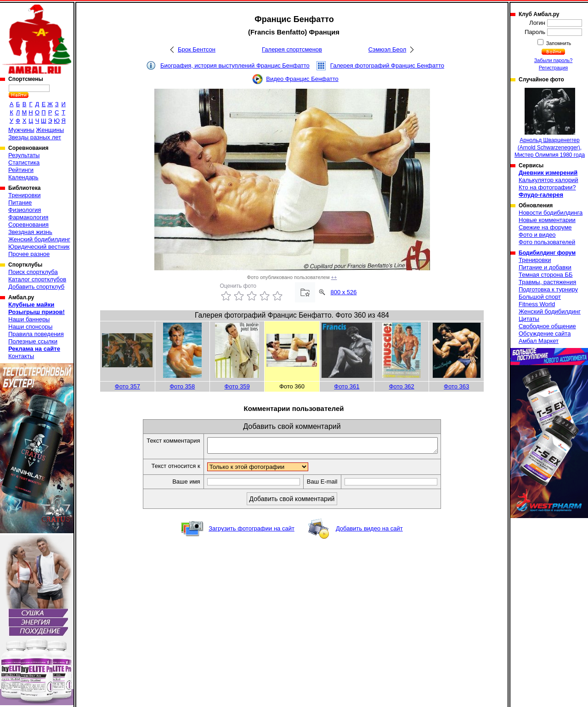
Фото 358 (182, 386)
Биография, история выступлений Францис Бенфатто (235, 66)
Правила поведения (36, 334)
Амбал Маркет (539, 341)
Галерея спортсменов (292, 49)
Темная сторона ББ (546, 275)
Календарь (23, 177)
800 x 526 (343, 292)
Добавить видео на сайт (369, 531)
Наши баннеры (29, 319)
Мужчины (21, 130)
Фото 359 (237, 386)
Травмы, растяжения (547, 282)
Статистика (24, 162)
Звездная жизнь (30, 232)
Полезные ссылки (33, 341)
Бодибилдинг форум (547, 253)
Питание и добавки (545, 267)
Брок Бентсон (197, 49)
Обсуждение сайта (545, 334)
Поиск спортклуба (33, 272)
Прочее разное (29, 254)
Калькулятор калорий (548, 180)
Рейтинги (21, 170)
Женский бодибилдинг (39, 239)
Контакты (21, 356)
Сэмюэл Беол (387, 49)
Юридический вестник (39, 247)
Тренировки (24, 195)
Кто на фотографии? (547, 187)
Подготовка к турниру (548, 289)
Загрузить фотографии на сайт (252, 531)
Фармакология (28, 217)
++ (334, 277)
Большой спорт (540, 297)
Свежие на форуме (545, 227)
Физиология (25, 210)
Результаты (24, 155)
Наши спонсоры (30, 327)
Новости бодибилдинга (551, 213)
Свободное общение (547, 326)
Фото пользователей (547, 242)
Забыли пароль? (554, 60)
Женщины (50, 130)
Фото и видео (537, 235)
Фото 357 (127, 386)
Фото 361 (347, 386)
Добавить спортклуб (36, 287)
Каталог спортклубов (37, 279)
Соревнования (28, 225)
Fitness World (537, 304)
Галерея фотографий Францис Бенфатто (387, 66)
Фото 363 (456, 386)
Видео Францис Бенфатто (302, 79)
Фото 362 (402, 386)
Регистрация (553, 68)
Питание (20, 202)
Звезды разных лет (35, 137)
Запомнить (558, 43)
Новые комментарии (547, 220)
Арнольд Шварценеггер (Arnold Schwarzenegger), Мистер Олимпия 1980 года (550, 123)
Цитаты (529, 319)
